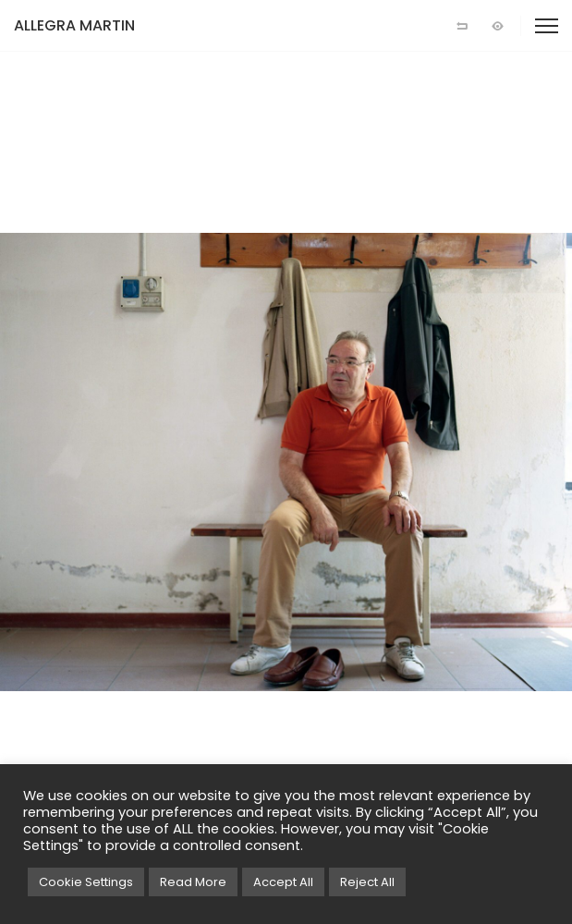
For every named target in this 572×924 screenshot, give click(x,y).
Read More (193, 882)
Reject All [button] (367, 882)
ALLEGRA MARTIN (74, 25)
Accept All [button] (283, 882)
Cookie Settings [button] (86, 882)
